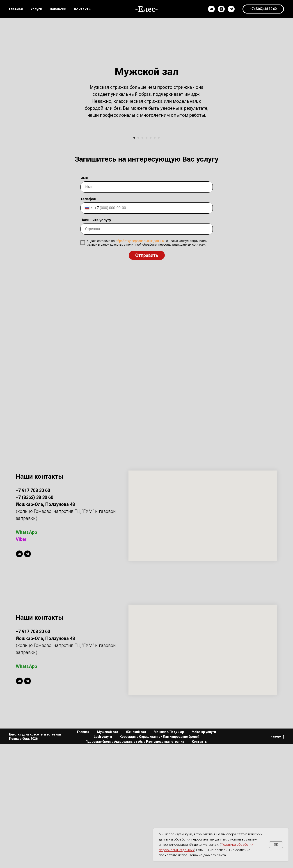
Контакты (83, 9)
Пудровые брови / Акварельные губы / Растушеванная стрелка (135, 865)
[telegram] (231, 9)
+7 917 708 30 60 (33, 614)
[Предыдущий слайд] (38, 193)
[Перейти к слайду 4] (146, 261)
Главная (16, 9)
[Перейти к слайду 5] (151, 261)
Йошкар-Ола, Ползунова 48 (45, 762)
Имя (84, 302)
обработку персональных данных (140, 365)
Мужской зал (108, 856)
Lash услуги (103, 861)
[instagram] (221, 9)
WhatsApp (26, 656)
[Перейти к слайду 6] (155, 261)
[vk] (211, 9)
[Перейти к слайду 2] (138, 261)
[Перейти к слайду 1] (134, 261)
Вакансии (58, 9)
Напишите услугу (96, 344)
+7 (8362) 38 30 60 (34, 621)
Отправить (147, 379)
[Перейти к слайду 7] (159, 261)
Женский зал (136, 856)
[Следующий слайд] (255, 193)
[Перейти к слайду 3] (142, 261)
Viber (21, 663)
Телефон (88, 323)
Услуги (36, 9)
